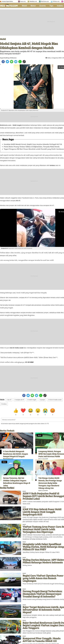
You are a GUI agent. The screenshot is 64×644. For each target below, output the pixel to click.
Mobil (24, 6)
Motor (33, 6)
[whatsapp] (20, 62)
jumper (60, 128)
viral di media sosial (16, 348)
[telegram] (16, 62)
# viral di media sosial (55, 400)
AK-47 (18, 201)
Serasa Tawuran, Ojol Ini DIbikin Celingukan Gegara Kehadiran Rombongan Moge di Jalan (17, 482)
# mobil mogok (32, 400)
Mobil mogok (17, 125)
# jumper (42, 400)
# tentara (4, 404)
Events (43, 6)
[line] (12, 62)
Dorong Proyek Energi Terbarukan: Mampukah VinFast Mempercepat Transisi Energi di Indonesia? (42, 594)
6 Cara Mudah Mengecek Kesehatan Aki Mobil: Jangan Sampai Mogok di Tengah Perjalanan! (16, 455)
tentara (52, 165)
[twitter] (7, 62)
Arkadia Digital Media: (7, 1)
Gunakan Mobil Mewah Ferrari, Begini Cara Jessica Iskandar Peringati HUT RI (33, 144)
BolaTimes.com (45, 1)
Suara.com (23, 1)
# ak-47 (9, 400)
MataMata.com (33, 1)
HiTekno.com (56, 1)
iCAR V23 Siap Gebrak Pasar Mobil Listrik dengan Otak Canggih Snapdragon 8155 (42, 512)
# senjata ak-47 (19, 400)
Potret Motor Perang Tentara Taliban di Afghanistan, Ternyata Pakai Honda (32, 147)
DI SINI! (31, 362)
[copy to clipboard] (24, 62)
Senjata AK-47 (5, 248)
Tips (51, 6)
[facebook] (3, 62)
